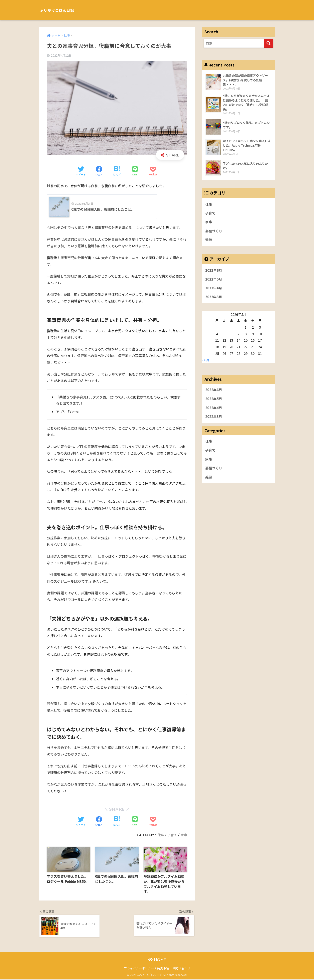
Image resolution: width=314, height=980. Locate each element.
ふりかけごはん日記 (61, 10)
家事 (184, 835)
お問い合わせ (181, 969)
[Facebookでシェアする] (99, 171)
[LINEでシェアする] (135, 171)
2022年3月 (214, 298)
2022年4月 (214, 289)
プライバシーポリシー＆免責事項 (146, 969)
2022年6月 (214, 271)
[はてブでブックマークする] (117, 171)
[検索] (269, 43)
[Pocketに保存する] (153, 171)
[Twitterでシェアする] (81, 171)
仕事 (161, 835)
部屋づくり (214, 231)
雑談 (209, 240)
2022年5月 (214, 280)
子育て (172, 835)
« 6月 (206, 361)
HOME (157, 961)
